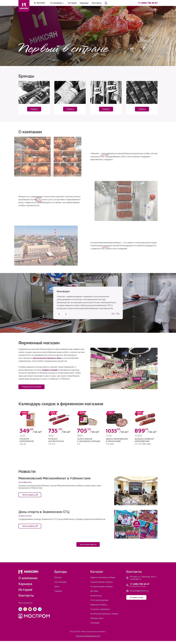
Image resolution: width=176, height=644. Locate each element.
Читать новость (30, 495)
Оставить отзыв (136, 597)
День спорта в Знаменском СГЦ (44, 512)
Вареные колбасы (99, 605)
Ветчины (94, 591)
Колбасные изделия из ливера (104, 614)
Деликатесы (96, 596)
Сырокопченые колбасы (102, 582)
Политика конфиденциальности (88, 636)
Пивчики (58, 591)
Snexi (57, 586)
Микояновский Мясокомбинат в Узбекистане (55, 478)
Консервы (95, 623)
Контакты (97, 3)
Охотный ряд (60, 582)
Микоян (58, 577)
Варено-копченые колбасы (103, 577)
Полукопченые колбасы (101, 586)
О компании (56, 3)
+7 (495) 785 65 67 (148, 3)
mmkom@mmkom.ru (139, 591)
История (72, 3)
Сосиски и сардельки (100, 609)
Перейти (34, 109)
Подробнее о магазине (31, 387)
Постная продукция (99, 600)
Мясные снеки (97, 618)
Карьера (84, 3)
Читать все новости (88, 544)
